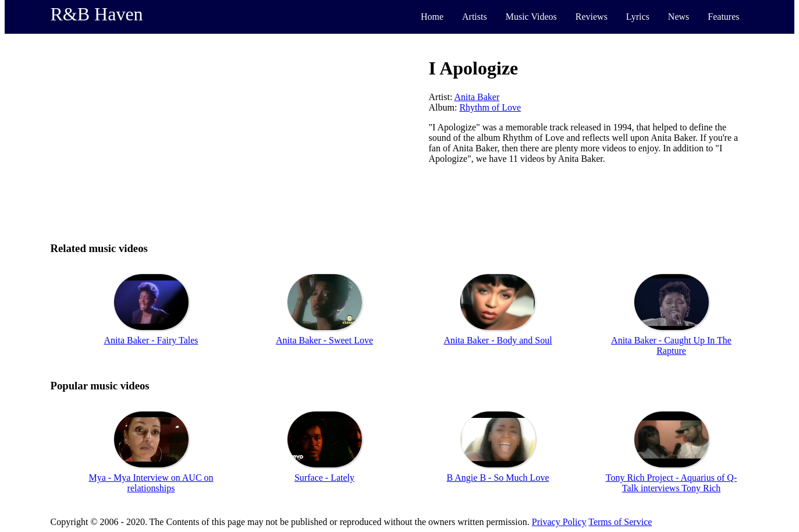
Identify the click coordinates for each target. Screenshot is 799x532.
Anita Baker (477, 97)
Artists (475, 17)
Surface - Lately (324, 478)
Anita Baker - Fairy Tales (151, 340)
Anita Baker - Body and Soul (498, 340)
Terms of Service (620, 522)
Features (723, 17)
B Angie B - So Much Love (498, 478)
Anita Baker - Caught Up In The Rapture (671, 345)
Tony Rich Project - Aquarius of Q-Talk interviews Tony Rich (672, 483)
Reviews (592, 17)
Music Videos (531, 17)
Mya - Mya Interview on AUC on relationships (151, 483)
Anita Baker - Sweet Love (324, 340)
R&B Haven (97, 14)
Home (432, 17)
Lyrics (638, 17)
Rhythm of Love (490, 107)
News (679, 17)
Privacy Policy (559, 522)
